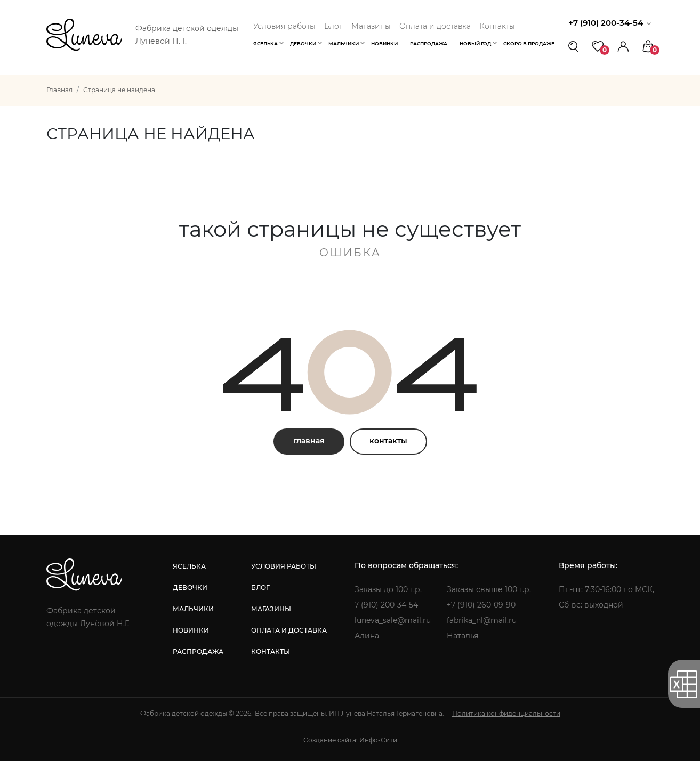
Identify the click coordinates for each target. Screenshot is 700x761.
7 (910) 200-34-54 (386, 605)
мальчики (193, 609)
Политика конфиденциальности (506, 713)
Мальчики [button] (344, 43)
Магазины (371, 26)
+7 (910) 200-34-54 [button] (606, 23)
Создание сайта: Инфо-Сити (350, 740)
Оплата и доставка (435, 26)
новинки (191, 630)
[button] (623, 46)
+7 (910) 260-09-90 (481, 605)
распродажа (198, 651)
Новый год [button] (475, 43)
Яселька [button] (265, 43)
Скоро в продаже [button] (529, 43)
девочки (190, 588)
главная (309, 441)
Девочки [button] (303, 43)
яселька (189, 566)
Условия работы (284, 26)
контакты (388, 441)
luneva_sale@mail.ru (393, 620)
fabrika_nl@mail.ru (482, 620)
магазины (271, 609)
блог (260, 588)
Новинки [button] (384, 43)
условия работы (284, 566)
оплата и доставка (289, 630)
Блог (333, 26)
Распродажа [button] (429, 43)
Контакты (497, 26)
